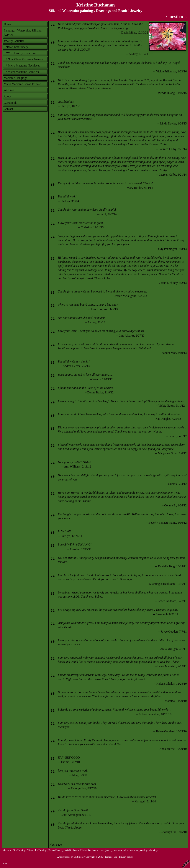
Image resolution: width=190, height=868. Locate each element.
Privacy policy (126, 857)
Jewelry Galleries (14, 41)
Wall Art (9, 90)
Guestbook (10, 103)
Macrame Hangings (15, 78)
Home (7, 24)
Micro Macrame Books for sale (22, 84)
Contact (8, 109)
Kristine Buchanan (95, 5)
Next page (56, 845)
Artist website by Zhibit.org (70, 857)
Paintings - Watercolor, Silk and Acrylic (23, 33)
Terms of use (111, 857)
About (7, 96)
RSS (5, 863)
